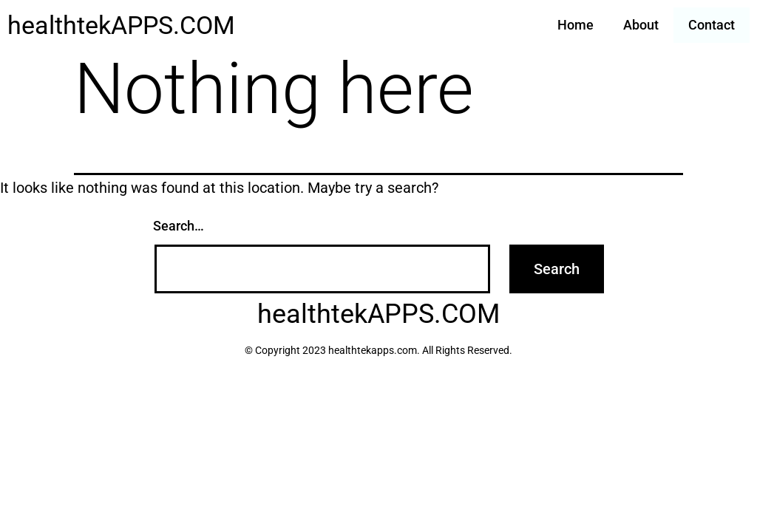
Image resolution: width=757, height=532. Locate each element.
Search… (179, 226)
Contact (712, 25)
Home (576, 25)
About (641, 25)
